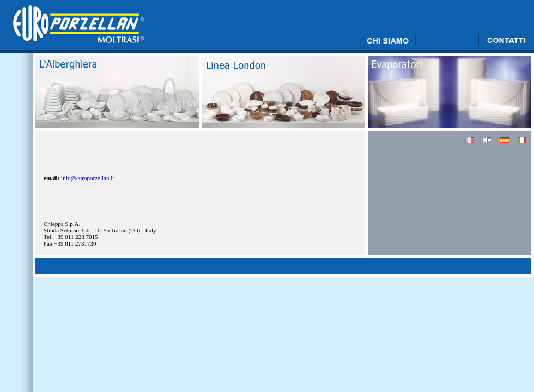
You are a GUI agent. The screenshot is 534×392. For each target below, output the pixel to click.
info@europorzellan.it (87, 178)
